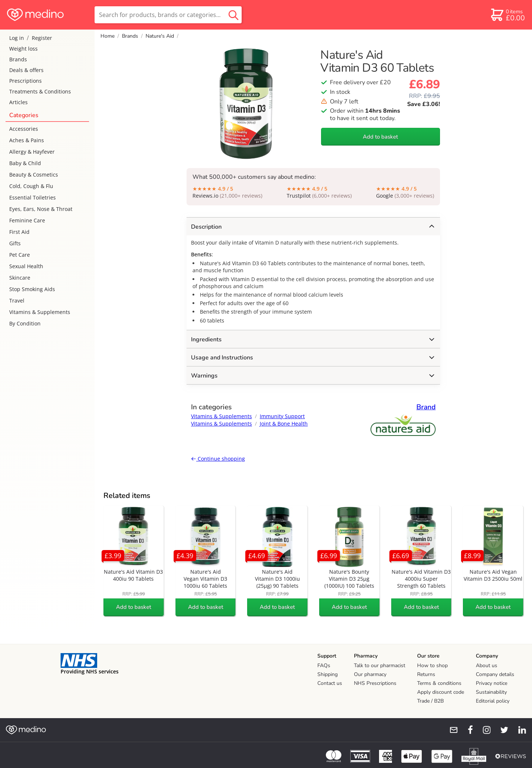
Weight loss (23, 49)
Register (42, 38)
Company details (495, 674)
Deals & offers (26, 70)
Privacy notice (492, 683)
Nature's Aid (160, 36)
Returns (426, 674)
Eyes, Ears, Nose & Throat (41, 209)
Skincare (20, 278)
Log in (17, 38)
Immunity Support (282, 416)
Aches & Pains (27, 140)
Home (108, 36)
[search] (168, 15)
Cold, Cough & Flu (31, 186)
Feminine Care (27, 220)
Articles (18, 102)
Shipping (328, 674)
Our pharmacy (370, 674)
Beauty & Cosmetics (34, 175)
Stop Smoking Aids (32, 289)
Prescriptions (25, 81)
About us (487, 665)
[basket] (507, 15)
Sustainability (491, 692)
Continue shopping (218, 459)
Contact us (330, 683)
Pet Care (20, 255)
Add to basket (380, 137)
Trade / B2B (430, 701)
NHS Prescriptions (375, 683)
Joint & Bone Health (284, 424)
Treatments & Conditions (40, 91)
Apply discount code (441, 692)
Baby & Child (25, 163)
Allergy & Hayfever (32, 152)
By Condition (25, 323)
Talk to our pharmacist (380, 665)
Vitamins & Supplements (40, 312)
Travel (17, 301)
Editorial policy (493, 701)
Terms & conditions (439, 683)
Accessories (24, 129)
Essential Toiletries (33, 197)
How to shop (432, 665)
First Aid (19, 232)
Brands (18, 59)
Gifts (15, 243)
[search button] (233, 15)
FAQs (324, 665)
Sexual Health (26, 266)
